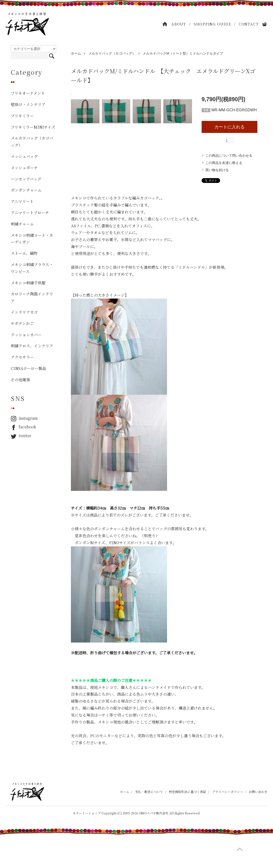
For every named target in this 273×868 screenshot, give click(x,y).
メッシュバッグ (24, 156)
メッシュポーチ (24, 168)
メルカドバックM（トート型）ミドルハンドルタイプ (183, 53)
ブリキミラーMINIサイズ (33, 127)
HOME (165, 24)
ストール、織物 (24, 253)
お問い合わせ (258, 825)
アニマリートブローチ (30, 213)
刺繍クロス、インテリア (32, 346)
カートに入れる (230, 127)
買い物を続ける (217, 170)
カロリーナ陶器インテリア (32, 297)
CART (265, 24)
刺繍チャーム (22, 224)
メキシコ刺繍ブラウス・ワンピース (32, 268)
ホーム (76, 53)
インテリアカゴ (24, 312)
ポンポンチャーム (26, 190)
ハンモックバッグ (26, 179)
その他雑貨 (20, 380)
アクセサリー (22, 357)
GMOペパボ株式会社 (154, 846)
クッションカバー (26, 335)
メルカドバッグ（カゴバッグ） (112, 53)
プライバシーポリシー (228, 825)
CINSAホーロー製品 (28, 368)
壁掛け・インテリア (28, 104)
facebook (23, 427)
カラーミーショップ (87, 846)
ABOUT (179, 24)
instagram (24, 418)
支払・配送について (149, 825)
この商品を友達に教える (224, 163)
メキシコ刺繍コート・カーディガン (32, 239)
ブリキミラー (22, 116)
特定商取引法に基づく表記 (187, 825)
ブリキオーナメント (28, 93)
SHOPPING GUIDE (212, 24)
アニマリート (22, 201)
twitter (21, 436)
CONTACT (249, 24)
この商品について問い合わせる (229, 156)
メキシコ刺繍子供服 (28, 283)
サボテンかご (22, 323)
